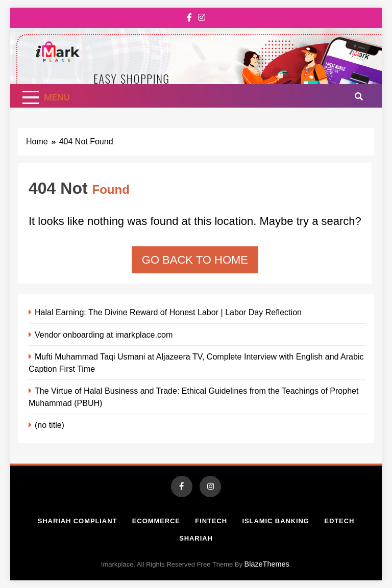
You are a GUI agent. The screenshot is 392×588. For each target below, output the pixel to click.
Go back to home (195, 260)
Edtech (339, 521)
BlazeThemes (267, 564)
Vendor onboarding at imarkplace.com (104, 335)
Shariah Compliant (78, 521)
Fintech (211, 521)
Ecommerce (156, 521)
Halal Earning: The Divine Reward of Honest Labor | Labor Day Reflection (168, 312)
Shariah (196, 538)
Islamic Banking (276, 521)
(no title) (50, 425)
